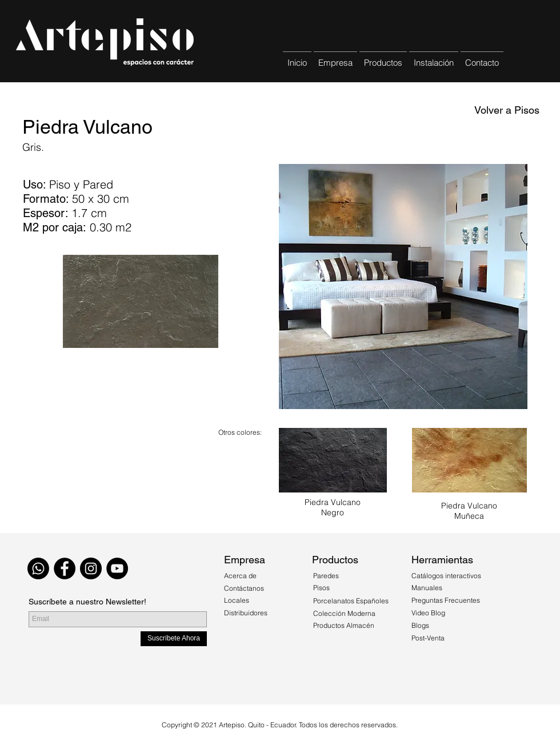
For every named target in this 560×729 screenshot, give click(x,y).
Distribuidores (246, 613)
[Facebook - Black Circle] (65, 568)
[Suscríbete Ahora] (174, 639)
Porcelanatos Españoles (351, 601)
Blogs (420, 625)
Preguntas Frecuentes (446, 600)
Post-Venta (428, 638)
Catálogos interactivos (446, 576)
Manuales (427, 588)
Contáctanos (244, 588)
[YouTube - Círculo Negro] (117, 568)
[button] (383, 57)
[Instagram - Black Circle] (91, 568)
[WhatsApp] (38, 568)
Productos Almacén (344, 625)
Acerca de (241, 576)
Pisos (321, 588)
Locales (237, 600)
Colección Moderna (344, 613)
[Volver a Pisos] (507, 110)
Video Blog (428, 613)
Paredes (326, 576)
